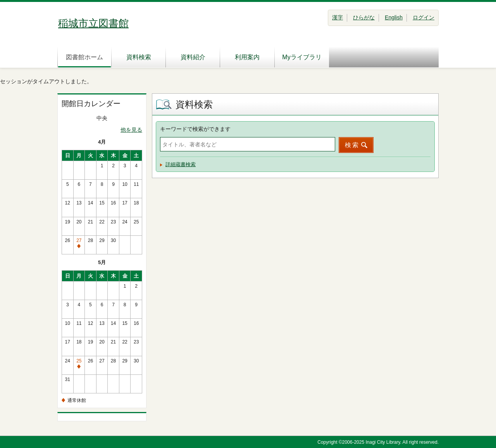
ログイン (424, 17)
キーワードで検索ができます (195, 129)
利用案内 (247, 57)
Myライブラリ (302, 57)
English (394, 17)
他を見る (131, 130)
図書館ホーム (84, 57)
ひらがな (364, 17)
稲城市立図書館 (93, 23)
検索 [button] (352, 145)
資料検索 (139, 57)
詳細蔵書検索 (181, 164)
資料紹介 (193, 57)
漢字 (338, 17)
